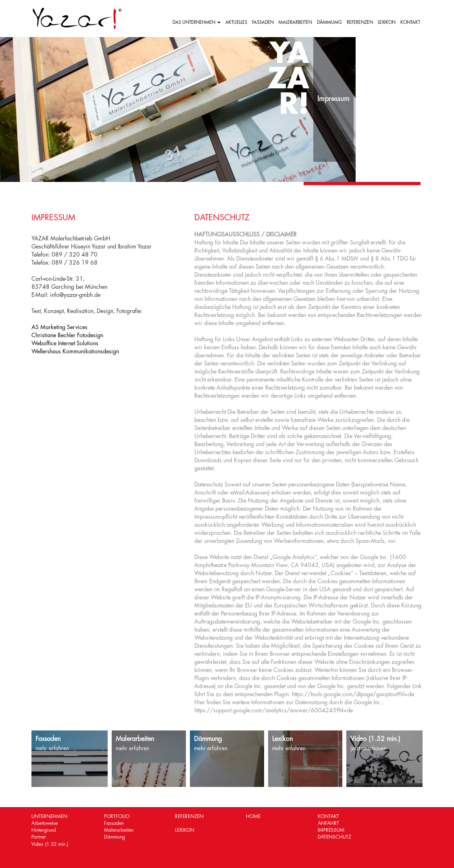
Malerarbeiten (119, 830)
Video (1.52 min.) (50, 844)
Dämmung (115, 837)
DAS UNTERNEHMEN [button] (197, 22)
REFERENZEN (360, 22)
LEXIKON (387, 22)
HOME (253, 816)
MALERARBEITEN (295, 22)
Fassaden (114, 823)
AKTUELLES (236, 22)
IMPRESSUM (331, 830)
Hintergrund (44, 830)
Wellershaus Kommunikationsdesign (75, 351)
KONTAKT (410, 22)
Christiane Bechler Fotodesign (67, 335)
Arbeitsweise (45, 823)
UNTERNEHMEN (49, 816)
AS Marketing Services (59, 327)
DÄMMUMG (329, 22)
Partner (39, 837)
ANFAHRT (328, 823)
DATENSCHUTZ (334, 837)
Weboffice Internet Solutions (65, 343)
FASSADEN (263, 22)
